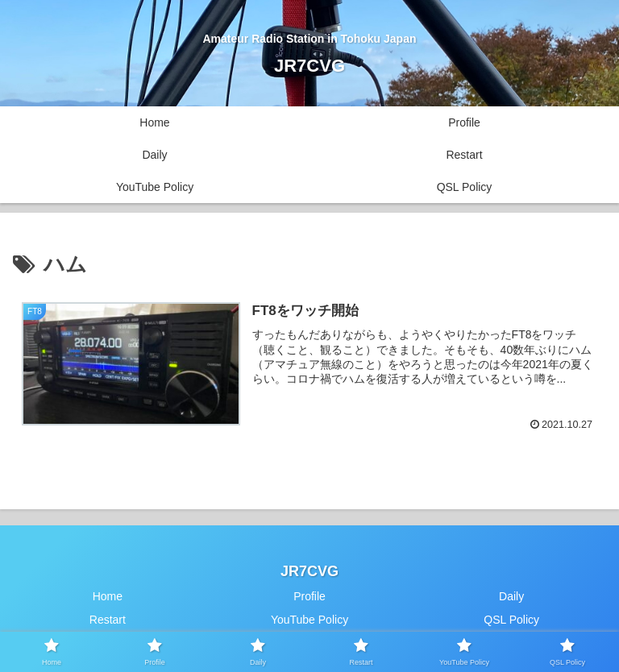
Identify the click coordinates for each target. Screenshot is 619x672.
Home (108, 596)
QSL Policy (511, 620)
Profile (309, 596)
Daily (511, 596)
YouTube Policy (309, 620)
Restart (108, 620)
